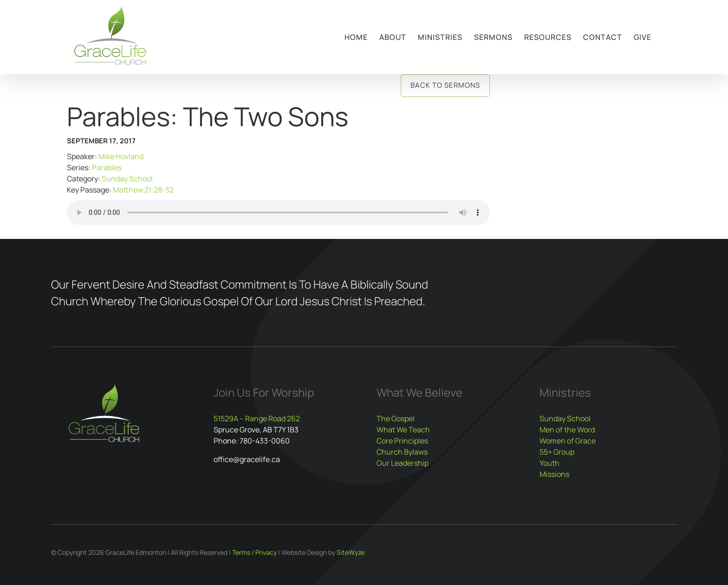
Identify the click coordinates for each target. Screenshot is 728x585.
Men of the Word (567, 430)
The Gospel (396, 418)
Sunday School (127, 179)
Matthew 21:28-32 (143, 190)
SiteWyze (351, 552)
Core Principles (402, 441)
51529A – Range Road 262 (257, 418)
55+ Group (557, 452)
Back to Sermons (445, 85)
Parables (107, 167)
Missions (554, 474)
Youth (549, 463)
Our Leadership (403, 463)
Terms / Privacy (254, 552)
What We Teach (403, 430)
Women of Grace (568, 441)
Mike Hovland (121, 156)
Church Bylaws (402, 452)
